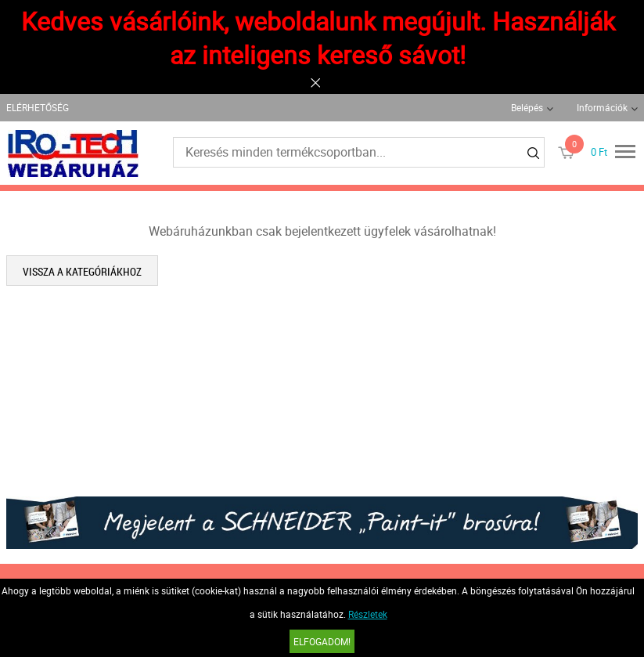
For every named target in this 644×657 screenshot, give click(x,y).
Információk (602, 107)
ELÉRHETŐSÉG (38, 107)
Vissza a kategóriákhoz (82, 271)
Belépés (527, 107)
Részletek (368, 614)
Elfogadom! (322, 641)
